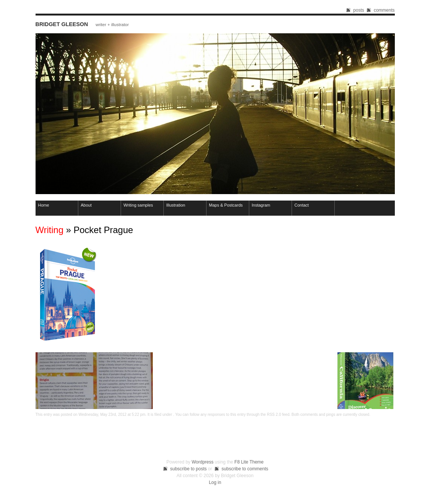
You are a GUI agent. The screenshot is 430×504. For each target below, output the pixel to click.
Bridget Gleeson (62, 24)
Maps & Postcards (226, 205)
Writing (50, 230)
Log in (215, 482)
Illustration (176, 205)
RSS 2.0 (274, 415)
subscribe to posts (189, 469)
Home (44, 205)
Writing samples (138, 205)
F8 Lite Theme (249, 462)
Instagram (261, 205)
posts (359, 10)
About (86, 205)
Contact (302, 205)
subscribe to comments (245, 469)
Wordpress (203, 462)
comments (384, 10)
